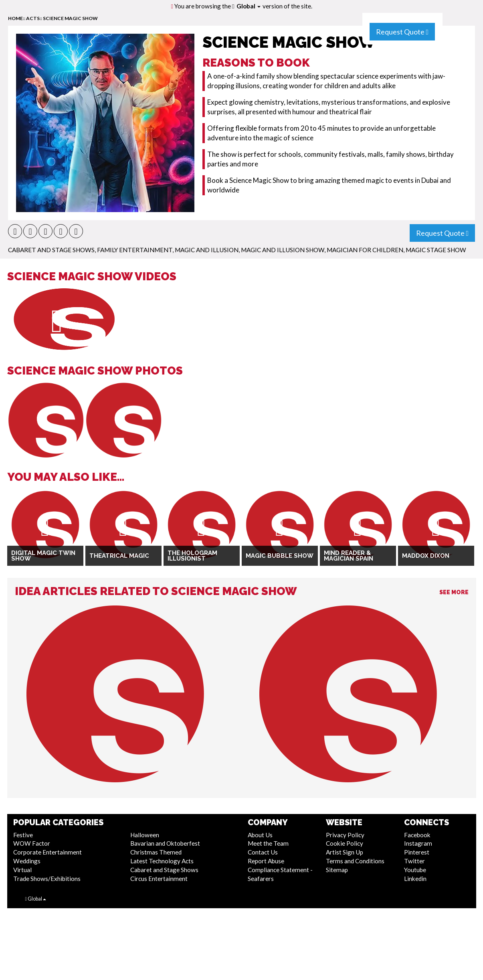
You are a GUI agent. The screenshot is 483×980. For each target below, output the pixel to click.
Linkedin (415, 879)
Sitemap (337, 870)
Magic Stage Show (436, 250)
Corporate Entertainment (47, 852)
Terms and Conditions (355, 861)
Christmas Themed (156, 852)
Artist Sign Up (345, 852)
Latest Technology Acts (162, 861)
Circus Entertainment (159, 879)
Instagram (418, 843)
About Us (260, 835)
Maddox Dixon (426, 556)
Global (249, 6)
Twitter (414, 861)
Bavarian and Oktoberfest (165, 843)
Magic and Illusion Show (283, 250)
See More (454, 592)
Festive (23, 835)
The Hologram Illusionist (192, 556)
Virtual (22, 870)
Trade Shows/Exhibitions (47, 879)
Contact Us (263, 852)
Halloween (145, 835)
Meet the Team (268, 843)
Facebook (417, 835)
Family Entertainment (135, 250)
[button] (15, 231)
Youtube (415, 870)
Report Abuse (266, 861)
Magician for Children (365, 250)
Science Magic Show (70, 18)
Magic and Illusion (207, 250)
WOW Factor (32, 843)
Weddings (27, 861)
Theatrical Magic (119, 556)
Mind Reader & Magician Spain (349, 556)
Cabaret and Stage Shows (51, 250)
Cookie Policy (345, 843)
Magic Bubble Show (280, 556)
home (15, 18)
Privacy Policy (345, 835)
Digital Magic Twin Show (43, 556)
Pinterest (417, 852)
